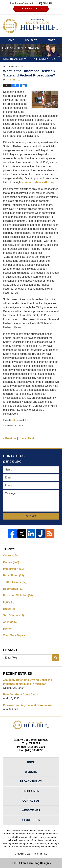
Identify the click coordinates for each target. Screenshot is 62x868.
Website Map (31, 810)
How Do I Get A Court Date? (21, 695)
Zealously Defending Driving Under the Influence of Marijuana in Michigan (28, 682)
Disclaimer (31, 791)
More (52, 40)
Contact (31, 40)
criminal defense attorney (38, 182)
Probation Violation (18, 595)
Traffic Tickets (15, 582)
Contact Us (31, 801)
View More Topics (14, 635)
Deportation (13, 589)
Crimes (28, 420)
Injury (9, 602)
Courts (16, 420)
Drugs (9, 609)
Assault (10, 622)
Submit (31, 516)
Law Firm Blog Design (30, 863)
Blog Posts (31, 820)
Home (10, 40)
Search (56, 658)
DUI (7, 629)
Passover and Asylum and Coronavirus (28, 705)
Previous (10, 438)
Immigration (13, 569)
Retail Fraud (13, 575)
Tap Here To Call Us (31, 8)
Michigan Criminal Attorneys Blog (31, 26)
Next (32, 438)
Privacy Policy (31, 781)
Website (31, 772)
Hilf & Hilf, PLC (40, 854)
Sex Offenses (13, 615)
